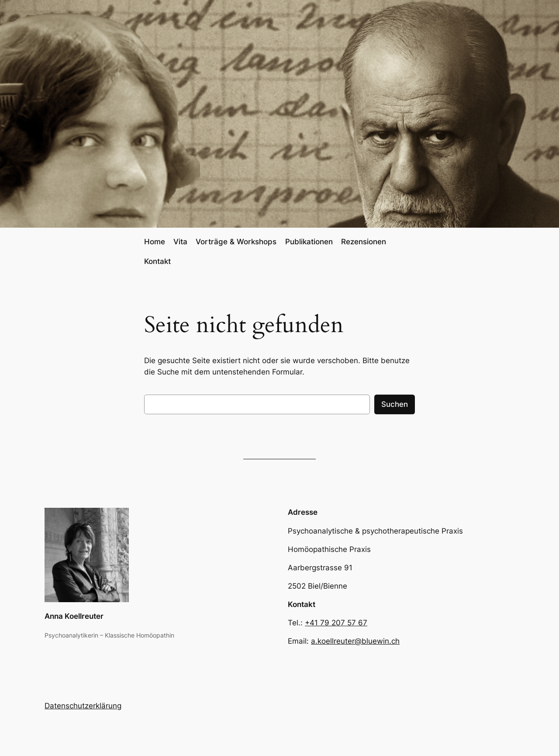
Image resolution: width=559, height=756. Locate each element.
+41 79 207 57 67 (336, 623)
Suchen (395, 404)
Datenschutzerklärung (83, 706)
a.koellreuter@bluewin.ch (355, 641)
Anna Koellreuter (74, 616)
